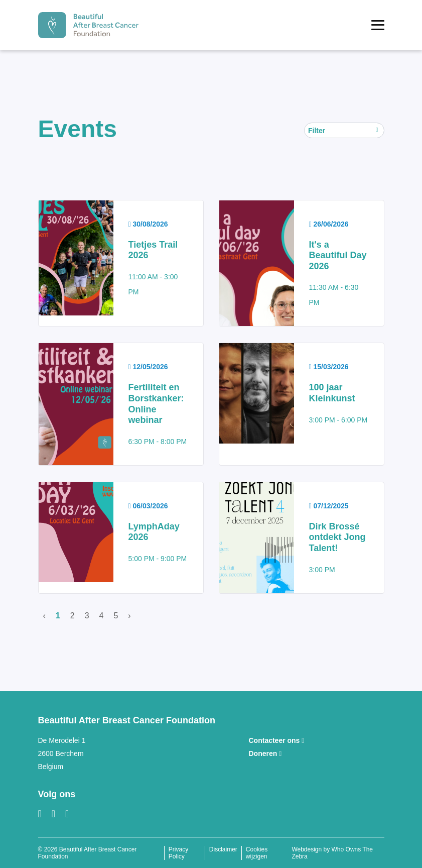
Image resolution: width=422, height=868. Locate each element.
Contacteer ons (277, 740)
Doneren (265, 753)
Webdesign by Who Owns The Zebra (332, 853)
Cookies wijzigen (257, 853)
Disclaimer (223, 849)
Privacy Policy (178, 853)
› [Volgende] (129, 616)
